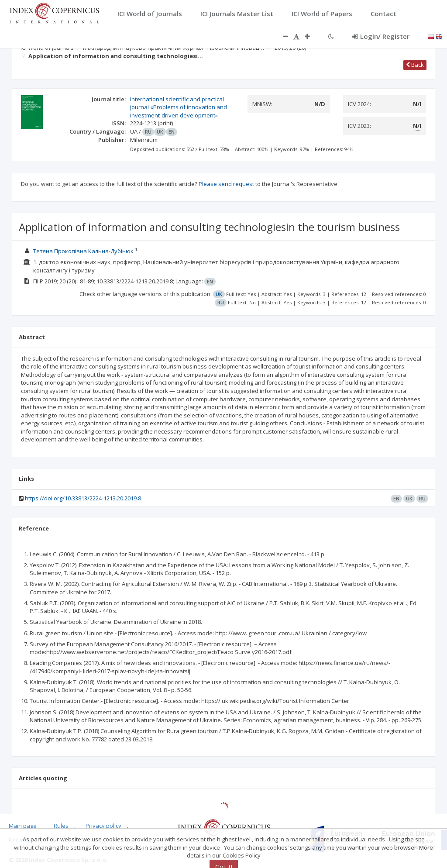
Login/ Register (381, 36)
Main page (23, 826)
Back (415, 65)
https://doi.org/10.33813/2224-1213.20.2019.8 (83, 498)
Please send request (226, 184)
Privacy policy (103, 826)
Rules (61, 826)
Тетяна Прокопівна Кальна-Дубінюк (83, 251)
